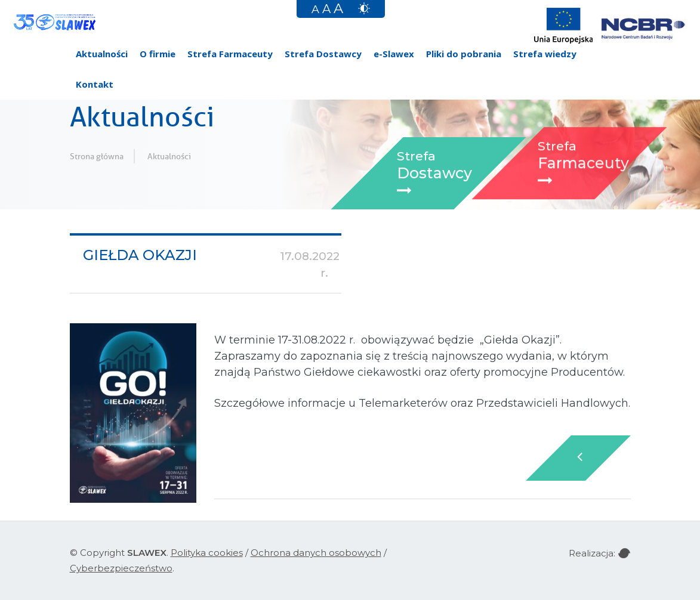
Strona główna (97, 156)
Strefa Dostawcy (323, 54)
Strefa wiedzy (545, 54)
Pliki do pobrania (464, 54)
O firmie (158, 54)
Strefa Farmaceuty (230, 54)
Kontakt (95, 84)
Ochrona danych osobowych (316, 553)
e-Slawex (394, 54)
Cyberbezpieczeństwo (121, 568)
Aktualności (102, 54)
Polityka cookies (207, 553)
